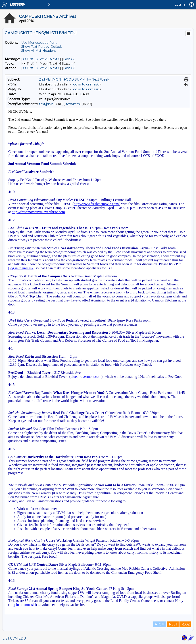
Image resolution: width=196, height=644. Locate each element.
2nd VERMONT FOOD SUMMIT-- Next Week (74, 79)
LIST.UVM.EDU (14, 638)
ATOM (160, 624)
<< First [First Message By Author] (28, 68)
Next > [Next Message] (55, 59)
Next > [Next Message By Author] (55, 68)
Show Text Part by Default (42, 47)
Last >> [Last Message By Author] (69, 68)
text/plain (46, 104)
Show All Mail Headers (38, 51)
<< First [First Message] (28, 59)
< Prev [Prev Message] (42, 59)
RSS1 (173, 624)
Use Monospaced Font (39, 43)
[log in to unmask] (86, 84)
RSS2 (185, 624)
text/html (73, 104)
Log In (180, 4)
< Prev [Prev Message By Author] (42, 68)
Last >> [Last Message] (69, 59)
